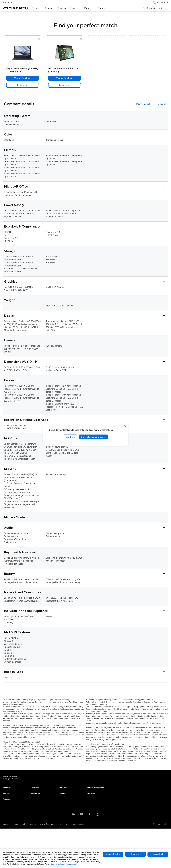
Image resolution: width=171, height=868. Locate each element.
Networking (35, 822)
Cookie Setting (113, 854)
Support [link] (104, 8)
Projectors (35, 802)
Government (64, 829)
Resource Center (93, 790)
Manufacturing (65, 810)
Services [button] (65, 8)
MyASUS (90, 812)
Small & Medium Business (69, 790)
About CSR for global (11, 794)
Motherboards (36, 810)
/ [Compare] (30, 777)
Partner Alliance (9, 804)
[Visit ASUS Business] (11, 777)
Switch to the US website (93, 437)
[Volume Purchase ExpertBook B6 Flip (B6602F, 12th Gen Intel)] (23, 78)
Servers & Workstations (40, 806)
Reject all (136, 854)
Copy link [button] (161, 104)
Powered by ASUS (122, 808)
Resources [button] (78, 8)
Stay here (70, 437)
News (89, 798)
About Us (7, 2)
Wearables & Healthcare (40, 830)
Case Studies (92, 794)
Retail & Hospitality (66, 802)
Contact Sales (148, 794)
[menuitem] (39, 8)
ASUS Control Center (95, 816)
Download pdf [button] (141, 104)
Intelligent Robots (38, 834)
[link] (23, 85)
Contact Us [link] (161, 2)
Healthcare (63, 806)
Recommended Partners (12, 808)
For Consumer (149, 8)
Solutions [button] (52, 8)
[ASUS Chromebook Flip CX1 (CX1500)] (65, 69)
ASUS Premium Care (123, 800)
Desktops (35, 794)
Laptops (34, 790)
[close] (125, 426)
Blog (89, 802)
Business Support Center (125, 790)
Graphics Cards (37, 814)
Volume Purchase (150, 790)
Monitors (34, 798)
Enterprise (63, 794)
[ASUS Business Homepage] (16, 8)
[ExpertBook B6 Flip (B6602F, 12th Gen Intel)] (23, 69)
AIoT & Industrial (37, 818)
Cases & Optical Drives (40, 826)
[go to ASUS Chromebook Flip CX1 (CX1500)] (65, 53)
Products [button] (39, 8)
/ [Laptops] (22, 777)
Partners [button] (91, 8)
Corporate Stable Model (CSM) (127, 804)
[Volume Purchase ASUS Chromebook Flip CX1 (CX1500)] (65, 78)
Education (63, 798)
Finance (62, 825)
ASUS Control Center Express (98, 820)
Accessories (36, 838)
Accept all (158, 854)
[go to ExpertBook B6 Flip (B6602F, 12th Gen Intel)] (23, 53)
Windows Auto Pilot (94, 824)
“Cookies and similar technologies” (64, 864)
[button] (161, 8)
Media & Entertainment (68, 821)
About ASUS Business (11, 790)
